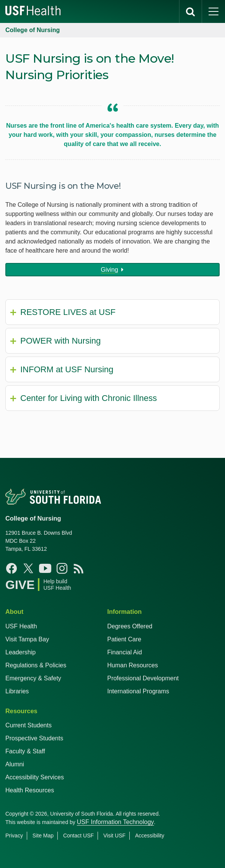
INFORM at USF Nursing (67, 369)
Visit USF (114, 836)
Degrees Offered (130, 626)
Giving (109, 270)
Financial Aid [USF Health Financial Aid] (125, 652)
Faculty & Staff (25, 751)
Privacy (14, 836)
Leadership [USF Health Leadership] (20, 652)
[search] (191, 11)
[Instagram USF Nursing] (62, 568)
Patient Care (124, 639)
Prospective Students (34, 738)
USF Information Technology (116, 822)
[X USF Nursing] (28, 568)
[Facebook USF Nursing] (11, 568)
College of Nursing (33, 30)
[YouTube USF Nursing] (45, 568)
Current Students (29, 725)
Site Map (43, 836)
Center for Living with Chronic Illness (89, 398)
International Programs (138, 691)
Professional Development (143, 678)
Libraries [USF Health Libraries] (17, 691)
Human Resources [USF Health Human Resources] (133, 665)
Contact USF (78, 836)
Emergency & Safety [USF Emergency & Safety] (33, 678)
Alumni (15, 764)
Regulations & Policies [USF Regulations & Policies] (36, 665)
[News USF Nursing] (79, 568)
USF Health (21, 626)
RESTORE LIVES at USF (68, 312)
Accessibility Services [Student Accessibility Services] (35, 777)
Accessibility (150, 836)
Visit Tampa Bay (27, 639)
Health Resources (30, 790)
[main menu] (214, 11)
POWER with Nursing (60, 341)
